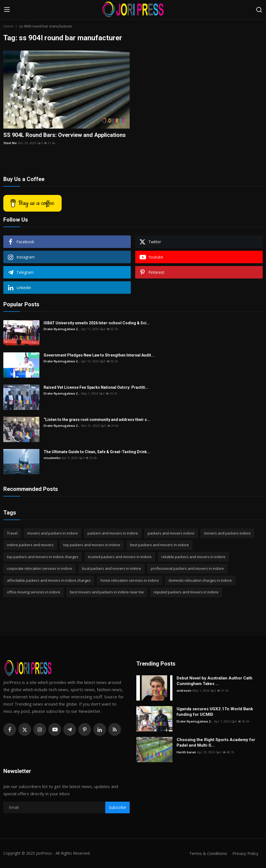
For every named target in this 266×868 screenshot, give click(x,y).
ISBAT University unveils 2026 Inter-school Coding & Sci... (97, 323)
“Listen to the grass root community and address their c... (97, 420)
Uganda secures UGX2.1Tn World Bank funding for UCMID (215, 712)
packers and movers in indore (113, 533)
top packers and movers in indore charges (43, 557)
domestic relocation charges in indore (200, 580)
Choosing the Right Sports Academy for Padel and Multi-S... (216, 742)
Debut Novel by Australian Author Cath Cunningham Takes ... (214, 681)
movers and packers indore (227, 533)
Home (8, 26)
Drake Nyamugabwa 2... (62, 329)
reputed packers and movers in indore (186, 592)
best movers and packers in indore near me (107, 592)
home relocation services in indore (130, 580)
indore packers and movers (30, 545)
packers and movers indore (171, 533)
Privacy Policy (245, 853)
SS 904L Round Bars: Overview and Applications (65, 135)
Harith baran (186, 752)
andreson (184, 690)
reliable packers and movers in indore (193, 557)
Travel (12, 533)
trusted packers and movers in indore (120, 557)
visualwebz (52, 458)
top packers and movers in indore (92, 545)
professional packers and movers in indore (187, 568)
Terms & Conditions (208, 853)
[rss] (115, 729)
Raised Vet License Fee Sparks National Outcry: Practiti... (96, 387)
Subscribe (117, 807)
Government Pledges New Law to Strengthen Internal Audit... (99, 355)
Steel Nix (10, 143)
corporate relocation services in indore (40, 568)
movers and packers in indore (52, 533)
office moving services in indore (34, 592)
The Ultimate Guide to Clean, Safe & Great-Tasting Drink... (97, 452)
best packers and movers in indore (159, 545)
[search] (259, 10)
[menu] (7, 10)
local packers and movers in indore (111, 568)
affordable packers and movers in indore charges (49, 580)
